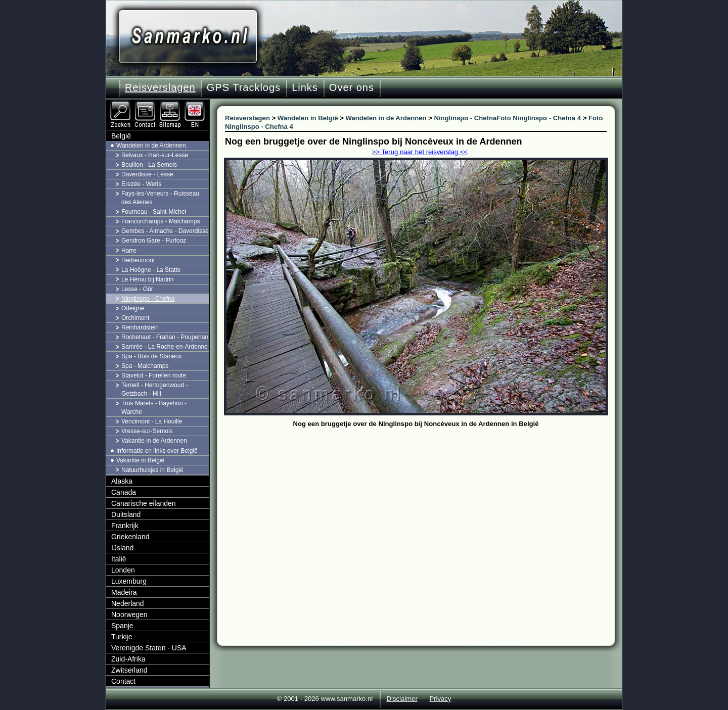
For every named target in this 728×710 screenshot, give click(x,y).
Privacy (440, 699)
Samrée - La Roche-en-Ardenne (165, 347)
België (121, 136)
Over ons (352, 87)
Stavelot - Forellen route (154, 375)
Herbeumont (138, 260)
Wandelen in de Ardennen (151, 146)
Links (305, 87)
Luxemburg (129, 581)
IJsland (122, 548)
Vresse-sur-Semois (147, 431)
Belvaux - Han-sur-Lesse (155, 155)
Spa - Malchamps (145, 366)
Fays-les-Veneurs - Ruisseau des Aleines (160, 198)
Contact (123, 681)
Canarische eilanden (144, 503)
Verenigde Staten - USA (149, 648)
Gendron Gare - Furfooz (154, 241)
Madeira (124, 592)
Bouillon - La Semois (149, 165)
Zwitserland (129, 670)
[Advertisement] (423, 506)
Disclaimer (402, 699)
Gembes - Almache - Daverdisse (165, 231)
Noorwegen (129, 614)
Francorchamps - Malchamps (161, 221)
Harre (129, 251)
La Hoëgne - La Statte (151, 270)
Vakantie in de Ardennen (154, 441)
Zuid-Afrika (128, 659)
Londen (123, 570)
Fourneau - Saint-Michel (154, 212)
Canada (124, 492)
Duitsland (126, 514)
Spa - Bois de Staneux (151, 356)
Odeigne (133, 308)
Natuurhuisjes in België (152, 470)
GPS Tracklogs (244, 87)
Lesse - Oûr (137, 289)
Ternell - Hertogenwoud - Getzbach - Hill (154, 389)
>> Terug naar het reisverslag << (420, 152)
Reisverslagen (160, 87)
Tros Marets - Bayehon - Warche (154, 408)
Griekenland (130, 537)
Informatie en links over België (157, 451)
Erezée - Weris (141, 184)
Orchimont (135, 318)
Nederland (128, 603)
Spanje (122, 626)
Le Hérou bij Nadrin (147, 279)
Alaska (122, 481)
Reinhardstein (140, 327)
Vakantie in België (140, 460)
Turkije (122, 637)
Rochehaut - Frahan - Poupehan (165, 337)
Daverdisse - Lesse (147, 174)
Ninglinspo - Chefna (148, 299)
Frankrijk (125, 526)
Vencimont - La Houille (152, 421)
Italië (119, 559)
